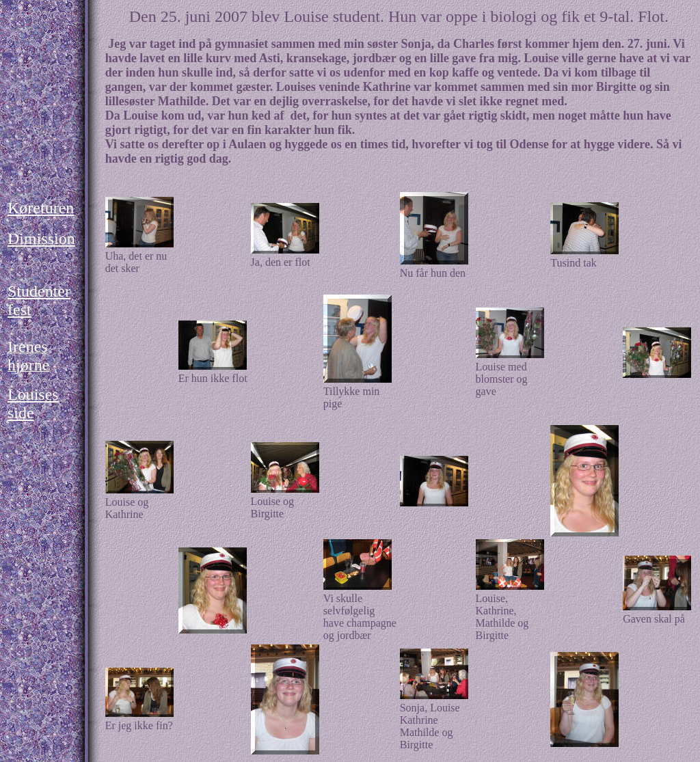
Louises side (33, 404)
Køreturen (41, 208)
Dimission (41, 239)
